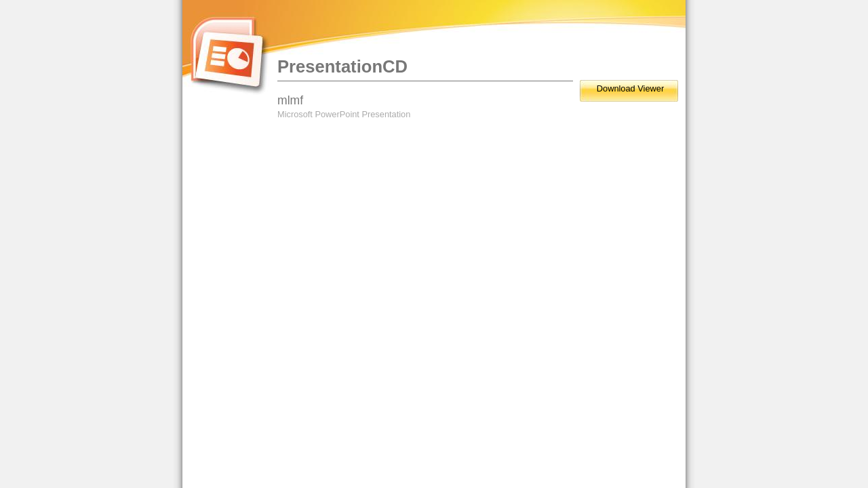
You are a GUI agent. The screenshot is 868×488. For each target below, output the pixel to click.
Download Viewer (630, 88)
